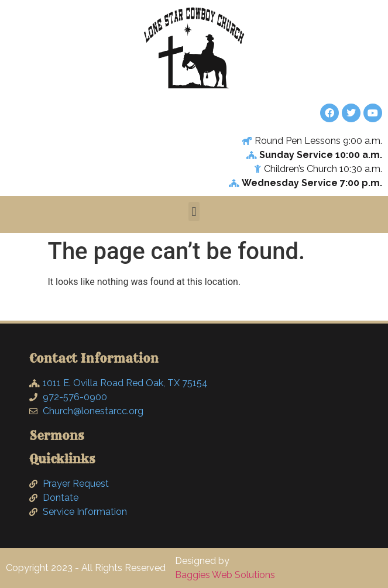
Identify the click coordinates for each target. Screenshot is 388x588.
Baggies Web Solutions (225, 575)
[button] (194, 212)
